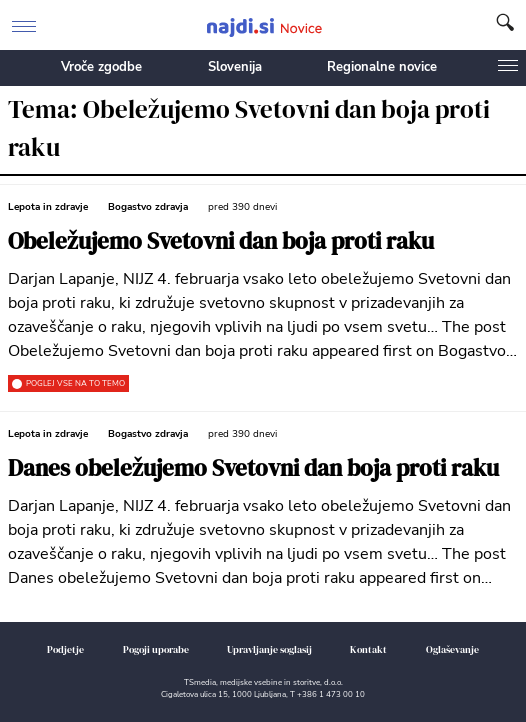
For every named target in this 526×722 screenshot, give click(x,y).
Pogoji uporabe (156, 649)
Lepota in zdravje (48, 207)
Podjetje (65, 649)
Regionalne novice (382, 67)
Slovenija (235, 67)
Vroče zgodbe (101, 67)
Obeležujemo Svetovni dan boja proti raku (221, 241)
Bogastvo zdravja (148, 207)
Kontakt (368, 649)
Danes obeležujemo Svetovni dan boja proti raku (253, 468)
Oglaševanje (452, 649)
